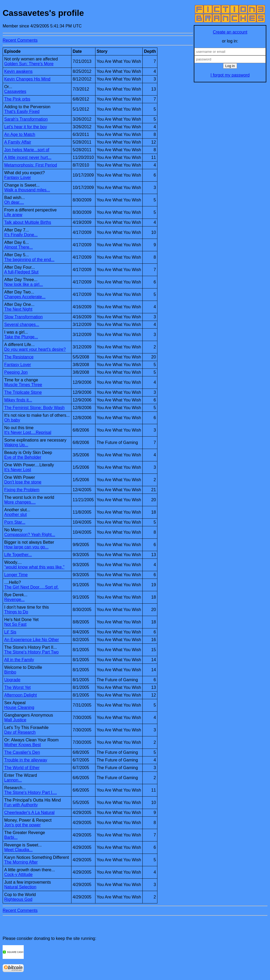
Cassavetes (15, 91)
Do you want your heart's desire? (35, 349)
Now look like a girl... (24, 284)
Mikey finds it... (18, 400)
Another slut (15, 515)
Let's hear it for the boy (26, 127)
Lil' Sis (10, 632)
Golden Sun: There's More (29, 64)
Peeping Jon (16, 372)
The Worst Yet (17, 687)
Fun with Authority (21, 805)
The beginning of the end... (29, 260)
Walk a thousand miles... (27, 190)
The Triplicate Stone (23, 392)
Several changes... (22, 325)
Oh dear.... (14, 202)
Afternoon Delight (21, 695)
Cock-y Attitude (18, 875)
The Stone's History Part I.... (31, 792)
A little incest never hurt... (28, 157)
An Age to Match (20, 134)
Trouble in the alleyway (26, 760)
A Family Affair (18, 142)
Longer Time (16, 575)
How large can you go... (26, 547)
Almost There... (18, 247)
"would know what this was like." (34, 567)
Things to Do (16, 612)
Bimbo (10, 672)
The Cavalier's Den (22, 752)
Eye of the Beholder (23, 457)
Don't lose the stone (23, 482)
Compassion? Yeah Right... (30, 535)
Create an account (230, 32)
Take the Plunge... (21, 337)
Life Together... (18, 555)
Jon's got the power (22, 825)
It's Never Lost (18, 470)
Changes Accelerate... (25, 297)
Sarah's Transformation (26, 119)
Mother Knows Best (23, 745)
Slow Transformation (23, 317)
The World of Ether (22, 768)
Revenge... (14, 600)
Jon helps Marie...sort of (27, 150)
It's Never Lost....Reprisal (28, 432)
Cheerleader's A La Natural (29, 813)
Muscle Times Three (23, 385)
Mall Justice (15, 720)
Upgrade (12, 680)
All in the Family (19, 660)
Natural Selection (20, 887)
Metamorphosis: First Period (31, 165)
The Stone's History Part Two (31, 652)
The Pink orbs (17, 99)
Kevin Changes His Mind (27, 79)
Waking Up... (16, 445)
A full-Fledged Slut (21, 272)
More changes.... (20, 502)
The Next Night (18, 309)
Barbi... (11, 837)
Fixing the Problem (22, 490)
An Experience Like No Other (32, 640)
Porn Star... (15, 522)
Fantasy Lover (18, 177)
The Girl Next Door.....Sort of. (31, 587)
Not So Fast (15, 624)
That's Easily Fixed (22, 112)
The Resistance (19, 357)
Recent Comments (20, 40)
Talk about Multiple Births (28, 222)
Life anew (13, 215)
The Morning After (21, 862)
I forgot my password (230, 75)
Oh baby (12, 420)
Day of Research (20, 732)
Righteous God (18, 899)
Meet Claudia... (18, 850)
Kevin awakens (18, 71)
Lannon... (13, 780)
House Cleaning (19, 707)
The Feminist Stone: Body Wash (34, 408)
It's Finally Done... (21, 235)
